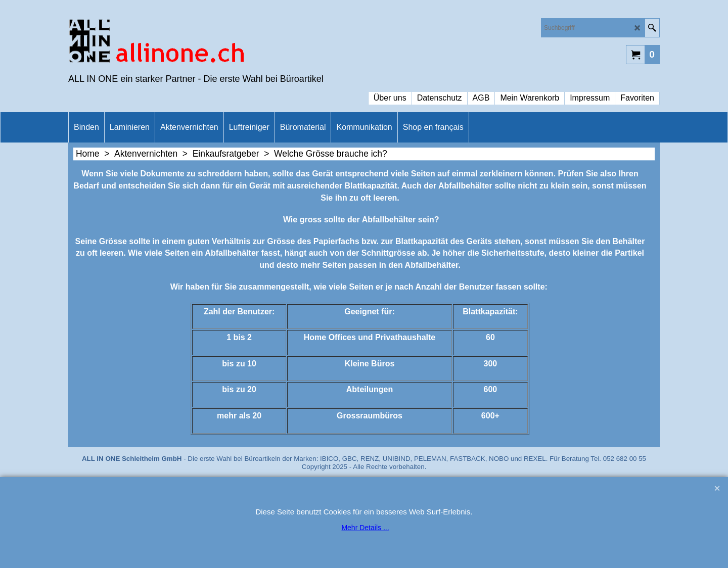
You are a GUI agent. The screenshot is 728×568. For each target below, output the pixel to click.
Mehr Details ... (365, 528)
